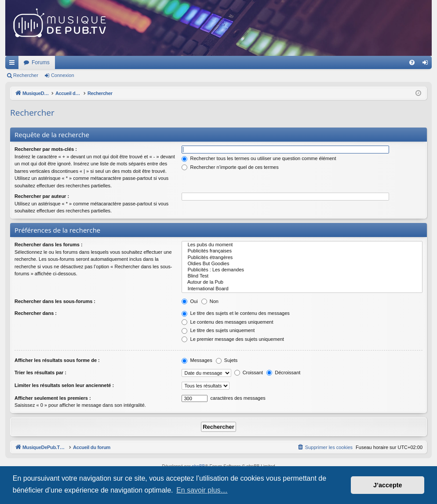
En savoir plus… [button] (202, 490)
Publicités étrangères (302, 258)
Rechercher (26, 75)
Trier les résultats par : (40, 373)
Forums (157, 62)
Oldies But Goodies (302, 264)
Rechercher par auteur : (42, 196)
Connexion (63, 75)
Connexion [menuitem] (427, 64)
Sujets (227, 360)
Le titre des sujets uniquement (218, 330)
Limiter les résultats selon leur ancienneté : (64, 385)
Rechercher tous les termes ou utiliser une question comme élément (259, 158)
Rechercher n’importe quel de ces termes (230, 167)
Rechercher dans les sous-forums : (55, 301)
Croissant (249, 373)
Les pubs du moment (302, 245)
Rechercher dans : (36, 313)
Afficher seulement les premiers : (53, 398)
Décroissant (283, 373)
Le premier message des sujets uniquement (233, 339)
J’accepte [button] (388, 485)
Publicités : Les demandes (302, 270)
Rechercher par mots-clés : (46, 149)
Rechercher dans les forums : (49, 245)
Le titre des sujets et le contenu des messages (235, 313)
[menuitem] (412, 62)
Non (210, 301)
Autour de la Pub (302, 282)
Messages (197, 360)
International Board (302, 289)
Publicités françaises (302, 251)
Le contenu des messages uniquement (227, 322)
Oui (189, 301)
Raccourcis (14, 64)
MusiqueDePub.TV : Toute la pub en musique (77, 62)
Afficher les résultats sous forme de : (57, 360)
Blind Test (302, 276)
